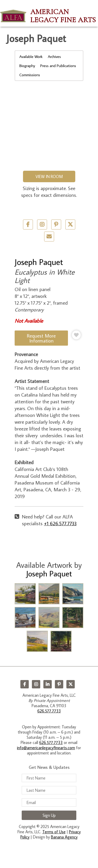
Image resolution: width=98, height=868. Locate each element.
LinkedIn (48, 684)
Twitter (70, 225)
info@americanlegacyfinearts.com (46, 748)
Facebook (25, 684)
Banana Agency (64, 837)
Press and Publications (58, 66)
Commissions (30, 75)
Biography (27, 66)
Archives (54, 57)
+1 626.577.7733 (60, 523)
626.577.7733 (49, 711)
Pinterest (59, 684)
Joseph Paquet (39, 262)
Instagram (36, 684)
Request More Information (41, 338)
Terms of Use (54, 832)
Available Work (31, 57)
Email (49, 237)
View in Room (49, 176)
